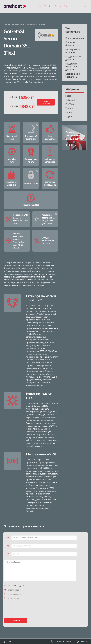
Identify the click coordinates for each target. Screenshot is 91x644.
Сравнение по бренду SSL (73, 75)
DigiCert (69, 117)
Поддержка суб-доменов (74, 58)
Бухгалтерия (14, 598)
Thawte (69, 108)
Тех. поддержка (15, 594)
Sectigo (69, 96)
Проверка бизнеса (70, 44)
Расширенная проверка (73, 51)
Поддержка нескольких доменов (71, 67)
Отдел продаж (14, 590)
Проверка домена (75, 38)
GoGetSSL (70, 100)
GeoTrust (70, 104)
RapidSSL (70, 112)
